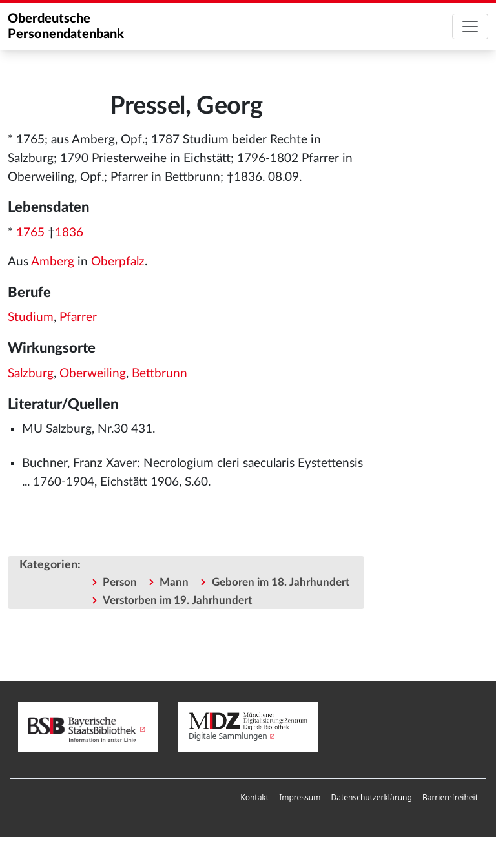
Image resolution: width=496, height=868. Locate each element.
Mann (174, 582)
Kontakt (254, 797)
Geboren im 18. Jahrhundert (281, 582)
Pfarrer (78, 317)
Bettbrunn (160, 374)
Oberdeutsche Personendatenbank (66, 26)
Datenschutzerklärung (371, 797)
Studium (31, 317)
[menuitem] (254, 798)
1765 (30, 233)
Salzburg (31, 374)
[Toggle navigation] (470, 26)
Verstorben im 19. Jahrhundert (177, 600)
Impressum (300, 797)
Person (120, 582)
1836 (69, 233)
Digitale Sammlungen (228, 736)
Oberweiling (93, 374)
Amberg (53, 262)
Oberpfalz (118, 262)
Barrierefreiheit (450, 797)
